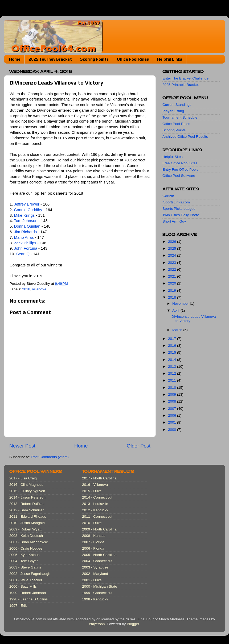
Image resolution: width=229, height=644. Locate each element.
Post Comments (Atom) (50, 457)
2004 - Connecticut (97, 561)
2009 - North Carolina (99, 529)
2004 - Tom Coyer (24, 561)
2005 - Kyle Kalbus (24, 555)
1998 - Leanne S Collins (28, 599)
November (181, 304)
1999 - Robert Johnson (28, 593)
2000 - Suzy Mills (23, 586)
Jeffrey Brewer (27, 204)
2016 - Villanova (95, 485)
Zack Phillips (25, 243)
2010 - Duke (92, 523)
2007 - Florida (93, 542)
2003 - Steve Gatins (25, 567)
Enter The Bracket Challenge (185, 78)
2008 (173, 401)
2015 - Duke (92, 491)
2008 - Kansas (94, 536)
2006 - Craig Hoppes (26, 548)
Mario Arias (24, 237)
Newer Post (22, 446)
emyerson (97, 624)
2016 (173, 346)
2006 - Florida (93, 548)
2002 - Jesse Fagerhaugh (30, 574)
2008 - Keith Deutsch (26, 536)
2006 (173, 415)
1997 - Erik (18, 606)
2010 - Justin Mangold (27, 523)
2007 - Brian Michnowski (29, 542)
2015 (173, 352)
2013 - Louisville (95, 504)
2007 (173, 409)
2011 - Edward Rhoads (28, 517)
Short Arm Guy (174, 221)
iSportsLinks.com (176, 202)
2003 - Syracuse (95, 567)
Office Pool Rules (133, 59)
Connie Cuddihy (28, 210)
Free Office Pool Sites (180, 163)
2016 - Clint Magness (26, 485)
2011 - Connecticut (97, 517)
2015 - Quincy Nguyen (27, 491)
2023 (173, 263)
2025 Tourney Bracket (50, 59)
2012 (173, 373)
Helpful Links (170, 59)
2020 (173, 283)
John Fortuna (26, 248)
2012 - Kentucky (95, 510)
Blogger (133, 624)
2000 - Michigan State (99, 586)
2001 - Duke (92, 580)
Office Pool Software (179, 176)
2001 (173, 422)
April (176, 310)
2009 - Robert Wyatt (25, 529)
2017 (173, 339)
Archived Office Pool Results (185, 137)
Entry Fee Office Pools (180, 170)
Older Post (139, 446)
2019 (173, 290)
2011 (173, 380)
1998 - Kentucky (95, 599)
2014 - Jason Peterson (27, 497)
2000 (173, 430)
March (178, 330)
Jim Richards (26, 232)
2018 (26, 289)
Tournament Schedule (180, 117)
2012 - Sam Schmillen (27, 510)
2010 (173, 388)
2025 (173, 248)
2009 (173, 394)
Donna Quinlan (27, 226)
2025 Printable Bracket (181, 85)
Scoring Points (94, 59)
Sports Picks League (179, 209)
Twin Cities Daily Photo (181, 215)
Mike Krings (24, 215)
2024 (173, 255)
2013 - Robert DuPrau (27, 504)
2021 (173, 276)
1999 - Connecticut (97, 593)
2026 (173, 242)
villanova (39, 289)
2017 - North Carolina (99, 478)
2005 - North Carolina (99, 555)
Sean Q (23, 254)
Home (15, 59)
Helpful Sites (173, 157)
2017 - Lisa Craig (23, 478)
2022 (173, 269)
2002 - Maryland (95, 574)
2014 (173, 360)
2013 (173, 367)
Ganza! (168, 196)
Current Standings (177, 105)
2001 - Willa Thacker (26, 580)
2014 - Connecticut (97, 497)
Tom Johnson (26, 221)
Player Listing (173, 111)
